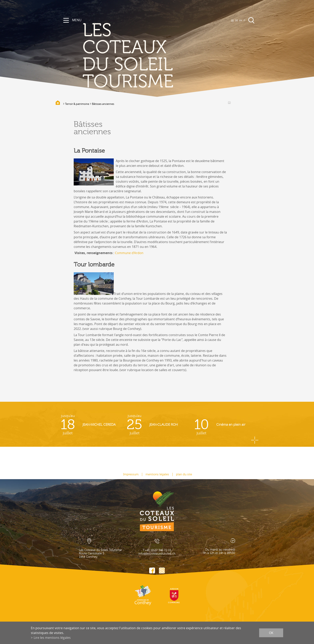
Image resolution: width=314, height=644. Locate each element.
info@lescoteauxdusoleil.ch (157, 554)
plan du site (184, 474)
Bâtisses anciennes (103, 104)
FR (232, 20)
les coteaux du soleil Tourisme (128, 56)
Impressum (131, 474)
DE (237, 20)
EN (241, 20)
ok (271, 633)
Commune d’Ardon (129, 253)
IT (244, 20)
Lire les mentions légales (52, 638)
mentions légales (157, 474)
